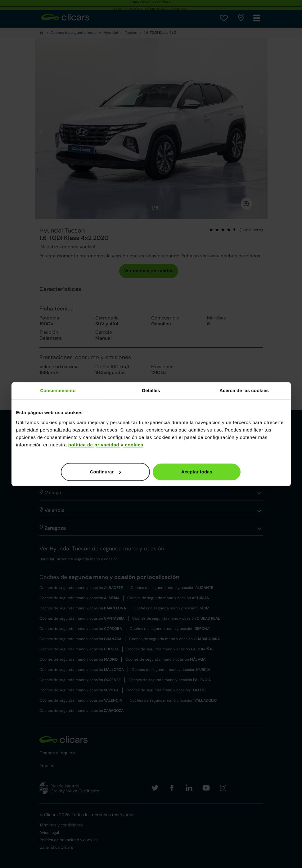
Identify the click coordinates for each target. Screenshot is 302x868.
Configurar (106, 472)
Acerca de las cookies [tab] (244, 390)
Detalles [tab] (151, 390)
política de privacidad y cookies (106, 445)
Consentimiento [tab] (58, 390)
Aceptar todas (197, 472)
